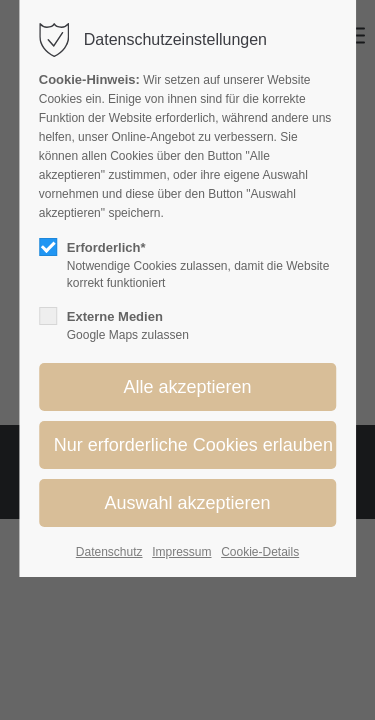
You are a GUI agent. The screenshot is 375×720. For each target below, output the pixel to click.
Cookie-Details (260, 552)
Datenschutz (109, 552)
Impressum (181, 552)
